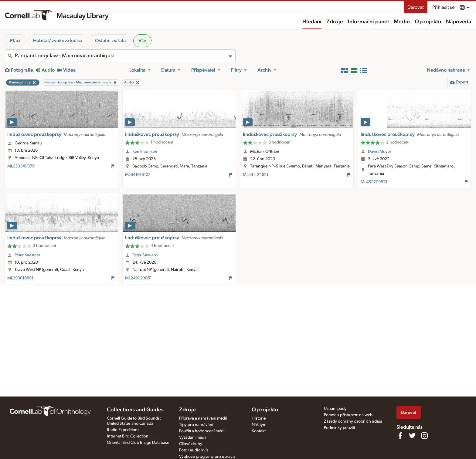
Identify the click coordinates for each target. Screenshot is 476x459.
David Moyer (380, 152)
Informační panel (368, 22)
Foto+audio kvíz (194, 450)
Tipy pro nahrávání (196, 425)
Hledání (312, 22)
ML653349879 (21, 166)
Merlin (402, 22)
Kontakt (259, 431)
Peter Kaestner (27, 255)
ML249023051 (138, 278)
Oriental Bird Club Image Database (138, 443)
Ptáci (15, 41)
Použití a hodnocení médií (202, 431)
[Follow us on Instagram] (424, 436)
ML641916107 (138, 175)
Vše (142, 41)
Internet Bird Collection (128, 436)
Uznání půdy (335, 409)
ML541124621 (256, 175)
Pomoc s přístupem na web (348, 415)
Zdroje (335, 22)
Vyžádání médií (193, 437)
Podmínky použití (339, 428)
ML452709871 (374, 182)
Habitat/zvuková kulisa (58, 41)
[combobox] (120, 56)
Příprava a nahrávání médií (203, 418)
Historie (259, 418)
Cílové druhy (191, 444)
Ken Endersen (145, 152)
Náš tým (259, 425)
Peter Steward (145, 255)
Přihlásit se (443, 7)
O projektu (428, 22)
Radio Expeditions (123, 430)
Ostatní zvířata (110, 41)
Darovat (416, 7)
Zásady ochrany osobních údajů (353, 421)
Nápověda (459, 22)
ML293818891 (20, 278)
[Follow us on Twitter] (412, 436)
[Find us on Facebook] (400, 436)
